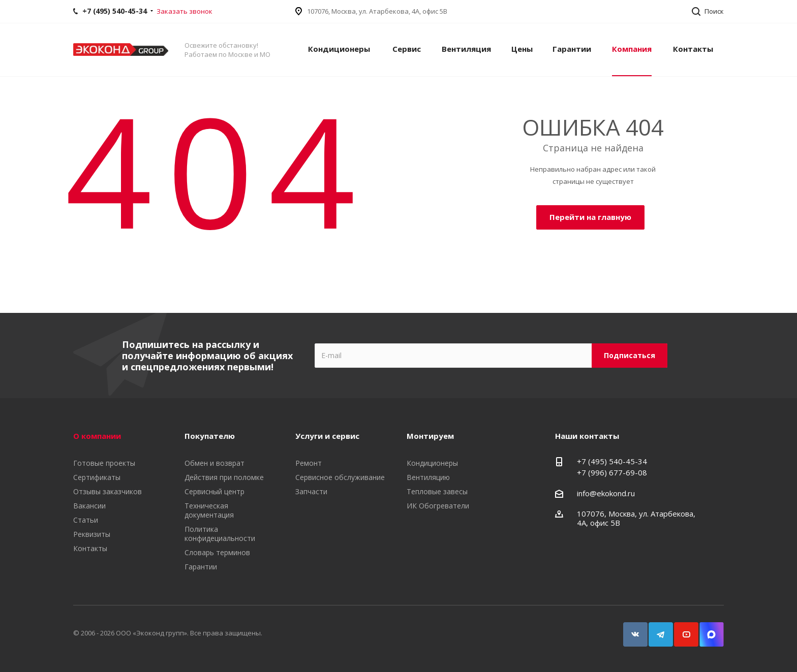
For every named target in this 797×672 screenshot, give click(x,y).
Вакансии (89, 506)
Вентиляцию (428, 477)
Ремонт (309, 463)
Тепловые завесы (437, 491)
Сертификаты (97, 477)
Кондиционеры (339, 49)
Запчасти (311, 491)
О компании (97, 436)
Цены (522, 49)
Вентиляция (466, 49)
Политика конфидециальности (220, 534)
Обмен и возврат (214, 463)
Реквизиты (92, 534)
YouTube (682, 630)
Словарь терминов (217, 552)
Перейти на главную (590, 217)
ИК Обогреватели (438, 506)
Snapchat (707, 630)
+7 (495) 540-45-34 (612, 461)
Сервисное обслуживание (340, 477)
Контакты (693, 49)
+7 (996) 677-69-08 (612, 472)
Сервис (407, 49)
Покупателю (210, 436)
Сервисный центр (214, 491)
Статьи (86, 520)
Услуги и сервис (327, 436)
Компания (632, 49)
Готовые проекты (104, 463)
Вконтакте (631, 630)
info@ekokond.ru (606, 493)
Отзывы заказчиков (108, 491)
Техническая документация (209, 510)
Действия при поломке (224, 477)
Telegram (656, 630)
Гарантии (572, 49)
